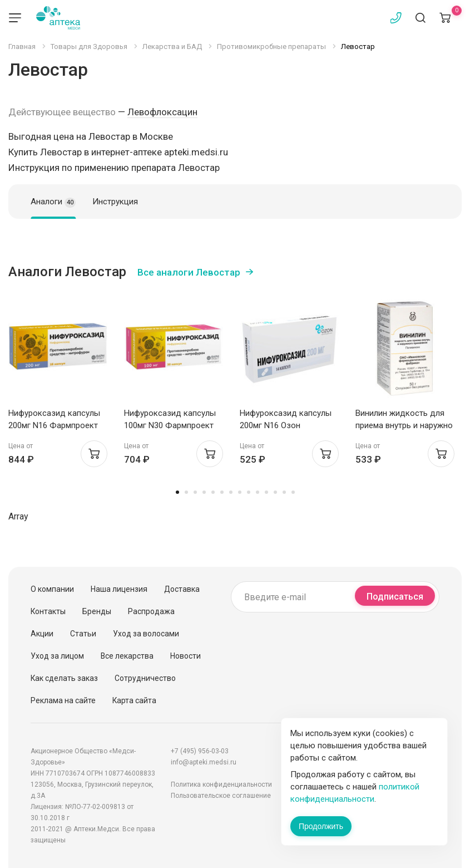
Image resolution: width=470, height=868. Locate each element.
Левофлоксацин (162, 112)
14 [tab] (293, 492)
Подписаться (395, 597)
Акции (42, 634)
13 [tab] (284, 492)
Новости (185, 656)
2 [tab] (186, 492)
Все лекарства (127, 656)
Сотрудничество (145, 678)
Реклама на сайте (63, 700)
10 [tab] (258, 492)
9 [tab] (249, 492)
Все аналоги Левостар (189, 272)
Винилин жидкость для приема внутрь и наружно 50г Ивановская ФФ (404, 425)
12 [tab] (275, 492)
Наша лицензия (119, 589)
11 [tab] (266, 492)
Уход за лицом (57, 656)
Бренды (97, 611)
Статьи (83, 634)
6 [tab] (222, 492)
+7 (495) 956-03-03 (200, 751)
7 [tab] (231, 492)
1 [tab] (177, 492)
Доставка (182, 589)
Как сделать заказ (64, 678)
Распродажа (151, 611)
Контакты (48, 611)
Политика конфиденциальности (221, 784)
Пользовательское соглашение (221, 796)
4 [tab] (204, 492)
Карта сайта (134, 700)
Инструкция (115, 202)
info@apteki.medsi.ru (204, 762)
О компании (52, 589)
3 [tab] (195, 492)
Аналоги (53, 202)
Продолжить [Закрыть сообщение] (321, 826)
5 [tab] (213, 492)
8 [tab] (240, 492)
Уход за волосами (146, 634)
